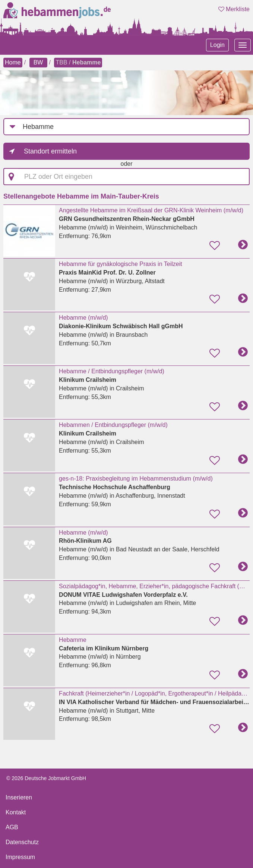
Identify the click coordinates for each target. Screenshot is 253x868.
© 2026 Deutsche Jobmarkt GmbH (46, 778)
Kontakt (16, 812)
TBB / (78, 62)
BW (38, 62)
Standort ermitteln (50, 151)
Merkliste (234, 9)
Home (13, 62)
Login (217, 45)
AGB (12, 827)
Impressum (20, 857)
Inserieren (19, 797)
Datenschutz (22, 842)
